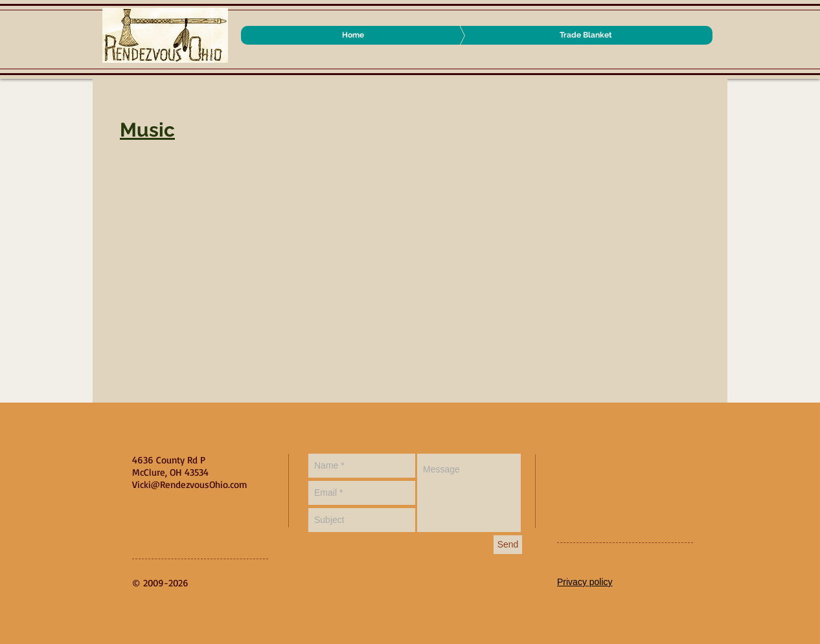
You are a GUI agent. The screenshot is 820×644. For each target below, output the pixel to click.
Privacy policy (585, 582)
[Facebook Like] (638, 467)
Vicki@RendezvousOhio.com (190, 484)
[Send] (508, 545)
